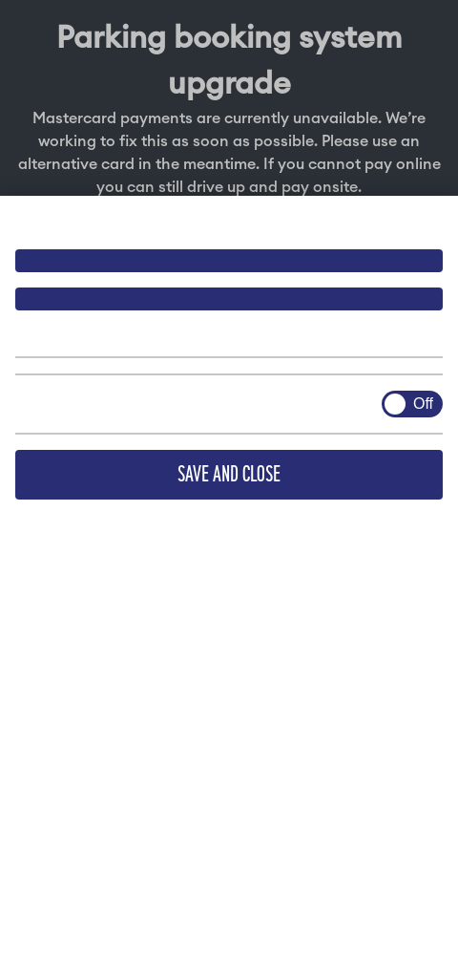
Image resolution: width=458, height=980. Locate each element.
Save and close (229, 474)
